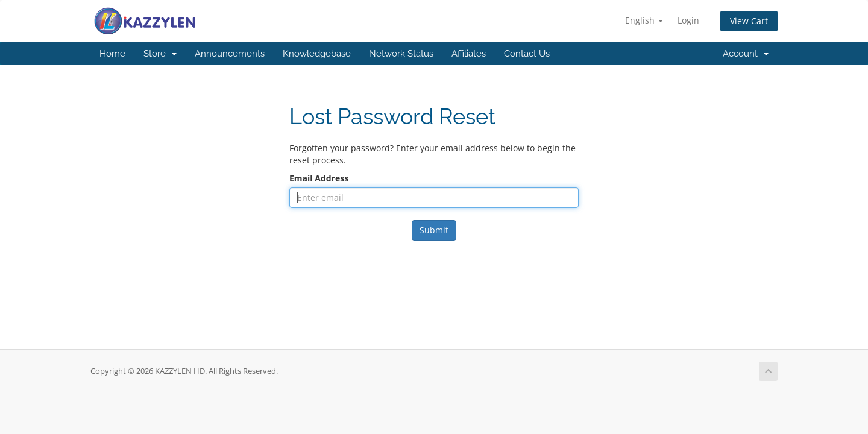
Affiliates (469, 54)
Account (746, 54)
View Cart (749, 21)
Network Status (401, 54)
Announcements (230, 54)
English (644, 20)
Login (688, 20)
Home (112, 54)
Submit (434, 230)
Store (160, 54)
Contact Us (527, 54)
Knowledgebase (317, 54)
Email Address (319, 178)
